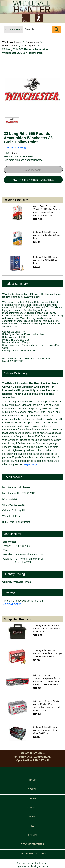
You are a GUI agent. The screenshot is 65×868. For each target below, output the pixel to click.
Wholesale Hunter (12, 42)
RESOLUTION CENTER (32, 844)
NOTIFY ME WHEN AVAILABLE (33, 180)
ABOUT (32, 798)
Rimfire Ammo (10, 46)
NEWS (33, 817)
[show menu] (4, 4)
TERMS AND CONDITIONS (32, 853)
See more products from (24, 160)
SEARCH (32, 789)
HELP (32, 826)
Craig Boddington (31, 464)
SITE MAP (32, 835)
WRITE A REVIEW (12, 604)
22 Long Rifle (29, 46)
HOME (33, 780)
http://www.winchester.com (29, 554)
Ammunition (32, 42)
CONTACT (32, 808)
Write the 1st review (15, 147)
